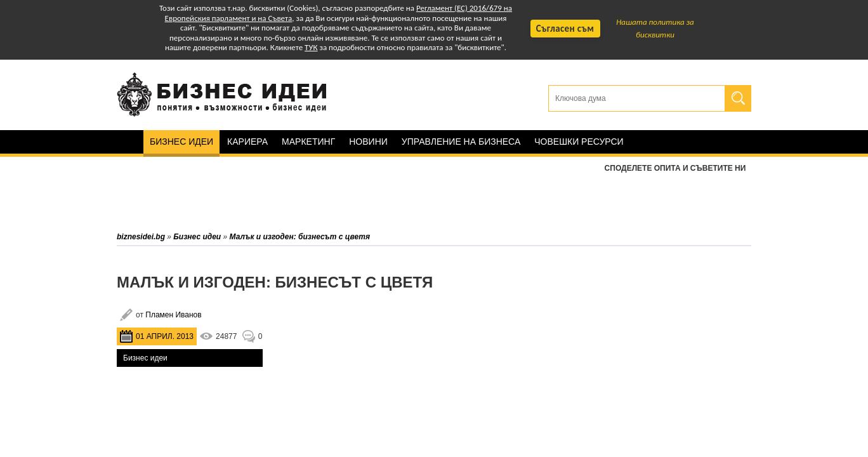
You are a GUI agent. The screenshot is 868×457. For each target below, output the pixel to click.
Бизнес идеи (181, 142)
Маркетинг (308, 142)
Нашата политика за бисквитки (655, 28)
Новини (368, 142)
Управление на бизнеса (461, 142)
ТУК (311, 47)
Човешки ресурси (579, 142)
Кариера (247, 142)
